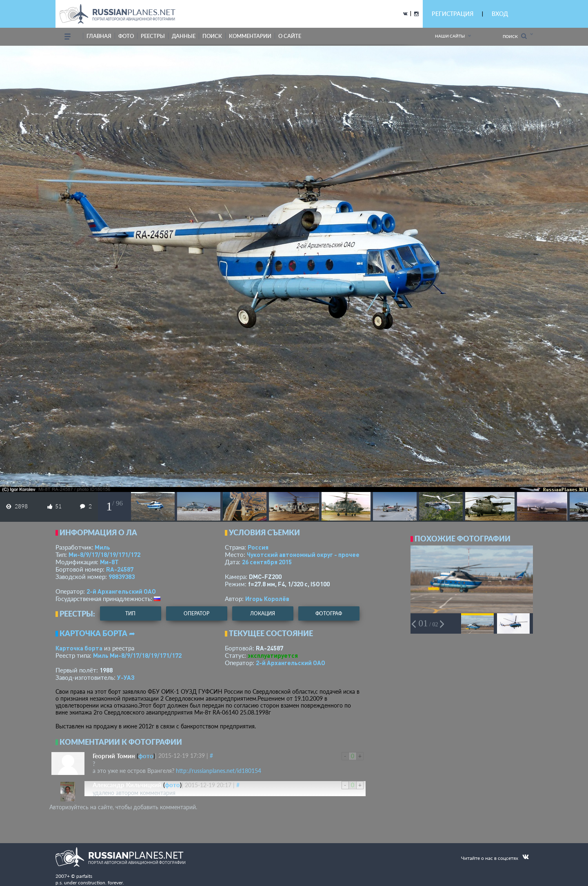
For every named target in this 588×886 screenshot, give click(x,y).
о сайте (290, 36)
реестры (153, 36)
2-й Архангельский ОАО (121, 591)
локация (263, 613)
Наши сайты (450, 36)
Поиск (515, 36)
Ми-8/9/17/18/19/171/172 (104, 554)
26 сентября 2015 (267, 562)
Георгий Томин (114, 756)
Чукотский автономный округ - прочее (303, 554)
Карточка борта (79, 648)
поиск (212, 36)
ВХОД (500, 14)
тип (130, 613)
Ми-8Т (109, 562)
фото (126, 36)
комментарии (250, 36)
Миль (102, 547)
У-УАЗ (126, 677)
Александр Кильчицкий (127, 785)
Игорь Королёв (267, 599)
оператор (196, 613)
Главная (99, 36)
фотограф (329, 613)
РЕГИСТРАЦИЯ (453, 14)
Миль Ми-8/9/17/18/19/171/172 (137, 655)
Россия (258, 547)
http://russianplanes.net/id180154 (219, 771)
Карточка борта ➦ (97, 633)
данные (184, 36)
